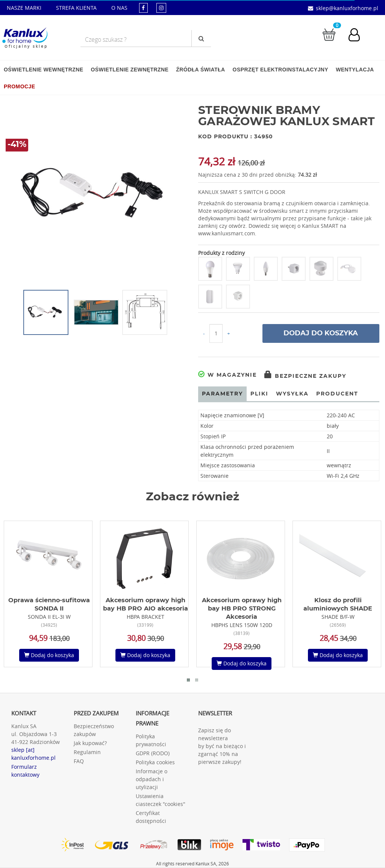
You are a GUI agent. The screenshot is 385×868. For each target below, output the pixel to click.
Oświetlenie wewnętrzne (43, 70)
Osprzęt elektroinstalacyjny (281, 70)
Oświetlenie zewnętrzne (130, 70)
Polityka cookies (155, 762)
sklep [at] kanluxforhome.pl (33, 754)
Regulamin (87, 752)
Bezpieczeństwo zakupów (94, 730)
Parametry (222, 394)
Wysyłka (292, 394)
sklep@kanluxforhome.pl (347, 8)
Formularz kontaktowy (25, 771)
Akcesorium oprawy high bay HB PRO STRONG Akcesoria (242, 609)
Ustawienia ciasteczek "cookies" (161, 800)
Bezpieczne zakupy (305, 376)
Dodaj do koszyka (321, 333)
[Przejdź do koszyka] (329, 34)
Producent (337, 394)
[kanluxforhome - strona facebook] (143, 8)
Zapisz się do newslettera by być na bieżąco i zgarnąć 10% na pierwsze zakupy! (222, 746)
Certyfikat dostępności (151, 817)
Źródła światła (200, 70)
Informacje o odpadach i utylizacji (152, 779)
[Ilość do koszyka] (216, 333)
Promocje (19, 86)
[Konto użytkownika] (358, 36)
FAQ (79, 761)
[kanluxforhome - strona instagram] (161, 8)
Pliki (259, 394)
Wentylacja (355, 70)
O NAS (119, 8)
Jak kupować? (90, 743)
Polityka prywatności (151, 740)
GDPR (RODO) (153, 753)
